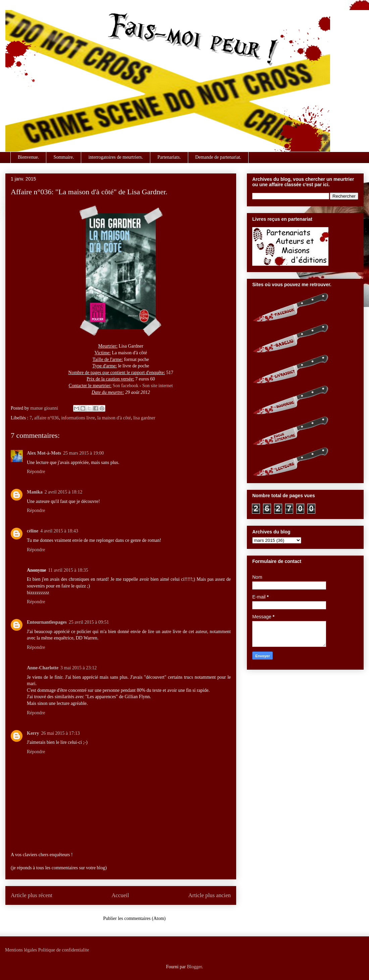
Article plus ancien (209, 895)
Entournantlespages (47, 622)
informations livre (78, 418)
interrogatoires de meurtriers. (116, 157)
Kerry (33, 733)
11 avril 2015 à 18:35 (68, 570)
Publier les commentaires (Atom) (135, 918)
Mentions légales (21, 950)
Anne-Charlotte (43, 668)
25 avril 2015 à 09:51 (89, 622)
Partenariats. (169, 157)
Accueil (120, 895)
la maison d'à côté (114, 418)
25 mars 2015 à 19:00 (83, 453)
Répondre (36, 472)
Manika (35, 492)
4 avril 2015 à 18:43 (59, 531)
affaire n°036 (46, 418)
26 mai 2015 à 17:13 (61, 733)
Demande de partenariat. (218, 157)
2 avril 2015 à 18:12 (64, 492)
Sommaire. (64, 157)
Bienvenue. (28, 157)
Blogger (194, 967)
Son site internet (157, 386)
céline (33, 531)
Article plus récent (32, 895)
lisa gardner (144, 418)
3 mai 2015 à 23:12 (78, 668)
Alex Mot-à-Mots (44, 453)
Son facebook (126, 386)
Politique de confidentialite (64, 950)
